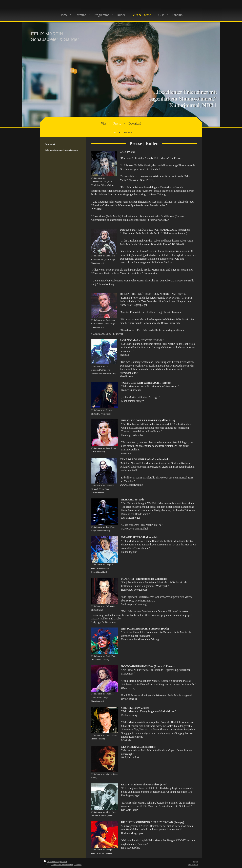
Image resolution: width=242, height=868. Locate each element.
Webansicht (193, 864)
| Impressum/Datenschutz (62, 865)
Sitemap (64, 862)
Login (196, 861)
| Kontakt (77, 865)
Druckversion (51, 862)
